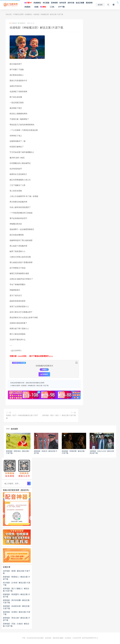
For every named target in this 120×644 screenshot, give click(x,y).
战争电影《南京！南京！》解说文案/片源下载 (59, 415)
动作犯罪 (63, 3)
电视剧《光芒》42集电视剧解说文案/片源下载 (22, 417)
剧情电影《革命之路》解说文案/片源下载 (17, 619)
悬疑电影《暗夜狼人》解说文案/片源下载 (17, 578)
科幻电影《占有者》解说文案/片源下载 (17, 584)
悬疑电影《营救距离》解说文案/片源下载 (73, 452)
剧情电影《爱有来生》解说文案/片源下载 (18, 452)
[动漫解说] (28, 14)
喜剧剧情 (89, 3)
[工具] (52, 7)
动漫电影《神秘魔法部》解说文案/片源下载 (35, 385)
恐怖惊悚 (54, 3)
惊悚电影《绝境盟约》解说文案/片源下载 (17, 595)
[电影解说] (37, 3)
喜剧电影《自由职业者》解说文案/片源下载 (17, 607)
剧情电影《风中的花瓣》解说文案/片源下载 (17, 601)
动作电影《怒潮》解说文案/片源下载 (17, 572)
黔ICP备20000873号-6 (90, 638)
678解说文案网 (18, 14)
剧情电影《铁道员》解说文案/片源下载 (46, 452)
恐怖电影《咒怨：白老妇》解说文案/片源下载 (16, 625)
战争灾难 (71, 3)
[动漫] (36, 7)
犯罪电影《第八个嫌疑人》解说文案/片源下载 (16, 590)
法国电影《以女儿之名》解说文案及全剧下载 (102, 452)
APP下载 (61, 7)
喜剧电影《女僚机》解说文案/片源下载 (17, 613)
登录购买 (44, 374)
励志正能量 (80, 3)
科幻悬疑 (46, 3)
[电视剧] (27, 7)
